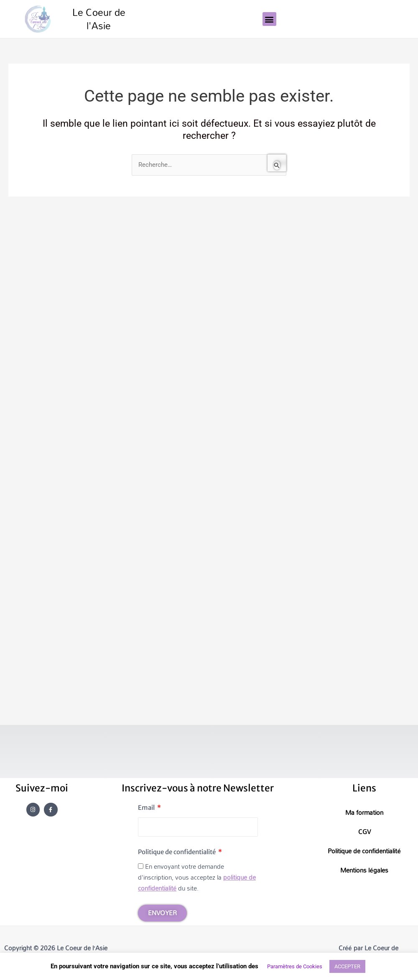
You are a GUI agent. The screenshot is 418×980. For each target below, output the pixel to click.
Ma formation (364, 812)
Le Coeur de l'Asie (99, 19)
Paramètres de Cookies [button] (295, 966)
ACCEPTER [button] (347, 966)
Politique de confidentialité (177, 852)
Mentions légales (364, 870)
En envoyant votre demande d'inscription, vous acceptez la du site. (197, 877)
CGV (364, 832)
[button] (269, 19)
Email (147, 808)
